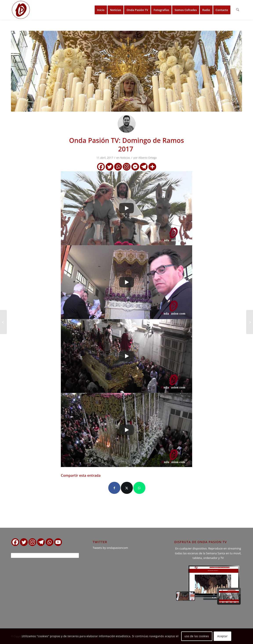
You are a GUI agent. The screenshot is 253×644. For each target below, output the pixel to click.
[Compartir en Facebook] (114, 488)
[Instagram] (127, 167)
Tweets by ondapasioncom (110, 548)
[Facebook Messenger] (135, 167)
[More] (152, 167)
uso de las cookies (197, 636)
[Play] (126, 208)
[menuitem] (101, 10)
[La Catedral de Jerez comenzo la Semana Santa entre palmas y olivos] (3, 322)
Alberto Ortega (147, 158)
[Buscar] (238, 10)
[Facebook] (101, 167)
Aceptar (222, 636)
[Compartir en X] (127, 488)
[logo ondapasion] (21, 10)
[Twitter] (109, 167)
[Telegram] (144, 167)
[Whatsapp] (118, 167)
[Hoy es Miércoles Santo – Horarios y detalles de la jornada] (250, 322)
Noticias (125, 158)
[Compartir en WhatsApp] (139, 488)
